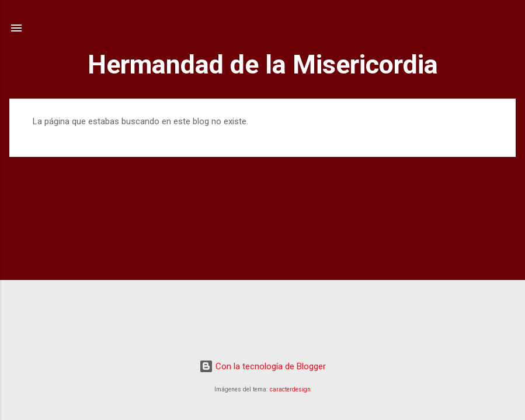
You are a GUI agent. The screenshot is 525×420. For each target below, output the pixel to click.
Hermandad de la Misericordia (263, 64)
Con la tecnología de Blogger (262, 366)
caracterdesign (290, 389)
